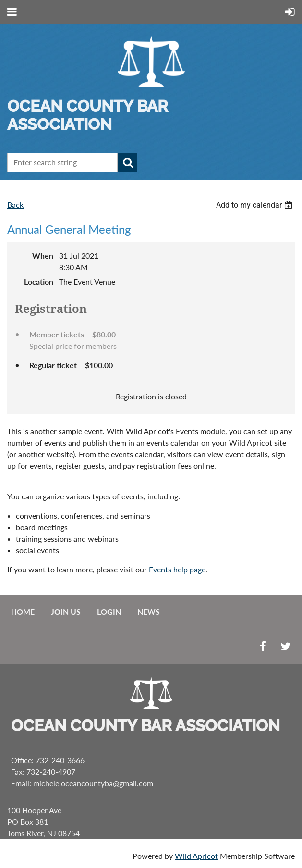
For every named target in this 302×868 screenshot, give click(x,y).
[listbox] (255, 205)
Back (15, 205)
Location (39, 281)
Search (128, 162)
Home (23, 612)
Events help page (177, 569)
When (43, 255)
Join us (66, 612)
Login (109, 612)
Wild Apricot (196, 856)
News (149, 612)
